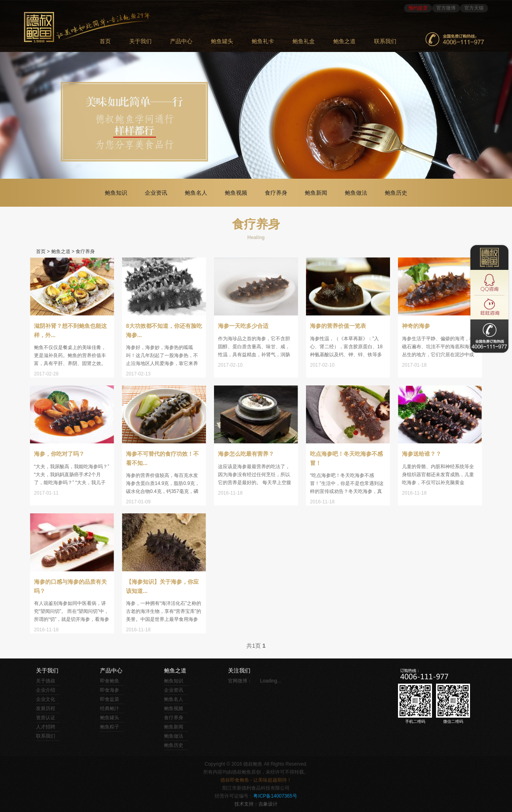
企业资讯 (156, 193)
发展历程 (46, 708)
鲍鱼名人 (196, 193)
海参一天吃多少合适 (243, 326)
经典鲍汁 (110, 708)
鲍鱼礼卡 (263, 41)
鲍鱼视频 (236, 193)
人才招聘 (46, 727)
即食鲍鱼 (110, 681)
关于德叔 (46, 681)
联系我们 (385, 41)
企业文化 (46, 699)
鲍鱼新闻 (316, 193)
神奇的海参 (416, 326)
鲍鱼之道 (344, 41)
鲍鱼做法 (356, 193)
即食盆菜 (110, 699)
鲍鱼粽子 (110, 727)
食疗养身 (276, 193)
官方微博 (446, 8)
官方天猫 (474, 8)
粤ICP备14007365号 (275, 796)
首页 (41, 251)
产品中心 (181, 41)
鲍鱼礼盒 (304, 41)
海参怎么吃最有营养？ (246, 454)
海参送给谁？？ (422, 454)
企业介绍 (46, 690)
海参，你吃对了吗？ (59, 454)
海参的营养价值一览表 (338, 326)
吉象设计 (268, 804)
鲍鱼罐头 (222, 41)
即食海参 (110, 690)
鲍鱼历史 (396, 193)
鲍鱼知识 (116, 193)
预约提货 (418, 8)
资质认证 (46, 718)
